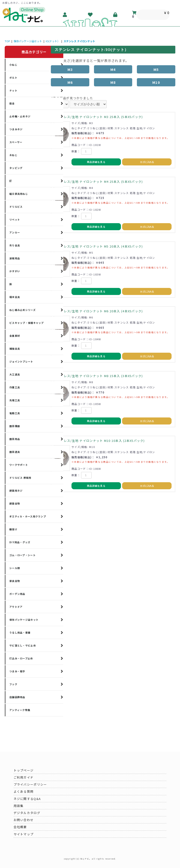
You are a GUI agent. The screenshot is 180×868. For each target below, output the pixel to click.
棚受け (13, 529)
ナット (13, 90)
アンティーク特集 (20, 710)
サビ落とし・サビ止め (23, 645)
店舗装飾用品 (17, 697)
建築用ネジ (16, 491)
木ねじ (13, 155)
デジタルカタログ (27, 813)
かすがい (15, 271)
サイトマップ (24, 834)
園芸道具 (15, 452)
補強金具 (15, 349)
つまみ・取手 (17, 671)
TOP (7, 41)
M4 (113, 69)
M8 (113, 82)
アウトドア (16, 607)
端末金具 (15, 297)
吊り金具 (15, 245)
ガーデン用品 (17, 594)
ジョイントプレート (21, 361)
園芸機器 (15, 426)
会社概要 (20, 827)
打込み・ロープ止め (21, 658)
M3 (70, 69)
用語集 (19, 806)
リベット (15, 220)
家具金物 (15, 581)
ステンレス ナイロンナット (79, 41)
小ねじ (13, 65)
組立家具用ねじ (19, 194)
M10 (156, 82)
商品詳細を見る (96, 162)
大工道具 (15, 374)
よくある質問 (24, 791)
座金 (12, 103)
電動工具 (15, 413)
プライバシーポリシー (30, 784)
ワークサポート (19, 465)
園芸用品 (15, 439)
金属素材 (15, 336)
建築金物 (15, 503)
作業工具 (15, 387)
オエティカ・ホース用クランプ (28, 516)
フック (13, 684)
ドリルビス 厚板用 (20, 478)
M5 (156, 69)
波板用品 (15, 258)
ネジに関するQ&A (27, 799)
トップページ (24, 770)
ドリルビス (16, 207)
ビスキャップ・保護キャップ (27, 323)
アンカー (15, 232)
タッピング (16, 168)
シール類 (15, 568)
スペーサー (16, 142)
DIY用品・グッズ (20, 542)
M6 (70, 82)
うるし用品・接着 (20, 633)
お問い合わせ (24, 820)
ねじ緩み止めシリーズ (22, 310)
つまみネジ (16, 129)
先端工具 (15, 400)
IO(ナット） (53, 41)
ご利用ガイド (24, 777)
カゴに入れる (147, 162)
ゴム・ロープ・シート (22, 555)
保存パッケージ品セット (28, 41)
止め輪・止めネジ (20, 116)
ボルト (13, 78)
